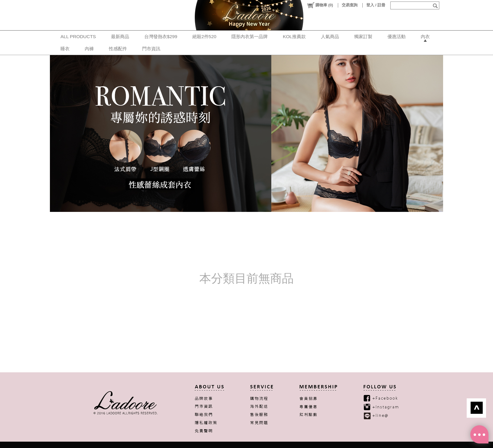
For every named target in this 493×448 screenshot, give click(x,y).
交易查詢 (350, 5)
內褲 (89, 49)
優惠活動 (397, 36)
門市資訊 (151, 49)
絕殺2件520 (204, 36)
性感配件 (118, 49)
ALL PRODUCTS (78, 36)
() (320, 5)
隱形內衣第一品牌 (250, 36)
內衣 (425, 36)
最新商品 (120, 36)
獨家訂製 (363, 36)
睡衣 (65, 49)
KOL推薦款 (294, 36)
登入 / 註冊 (376, 5)
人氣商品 (330, 36)
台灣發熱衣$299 (161, 36)
